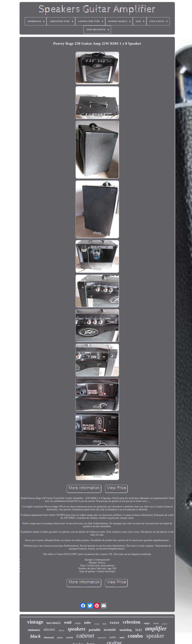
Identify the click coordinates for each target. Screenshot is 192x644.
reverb (69, 637)
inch (104, 624)
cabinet (85, 636)
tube (87, 622)
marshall (54, 623)
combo (135, 636)
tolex (114, 623)
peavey (165, 624)
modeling (126, 630)
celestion (132, 622)
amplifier (156, 629)
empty (147, 623)
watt (68, 622)
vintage (35, 622)
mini (122, 637)
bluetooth (49, 638)
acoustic (110, 630)
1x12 (138, 630)
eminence (34, 630)
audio (113, 637)
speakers (77, 629)
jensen (60, 638)
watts (78, 623)
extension (102, 638)
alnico (62, 630)
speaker (155, 636)
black (35, 636)
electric (49, 629)
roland (156, 623)
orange (97, 624)
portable (95, 630)
